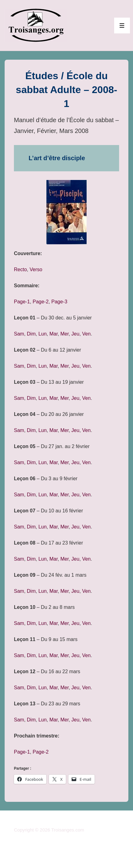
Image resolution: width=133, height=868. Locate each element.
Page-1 (22, 302)
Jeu (75, 334)
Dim (31, 334)
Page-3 (59, 302)
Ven (87, 334)
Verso (36, 269)
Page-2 (41, 302)
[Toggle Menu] (122, 26)
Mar (54, 334)
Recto (20, 269)
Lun (43, 334)
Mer (64, 334)
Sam (19, 334)
